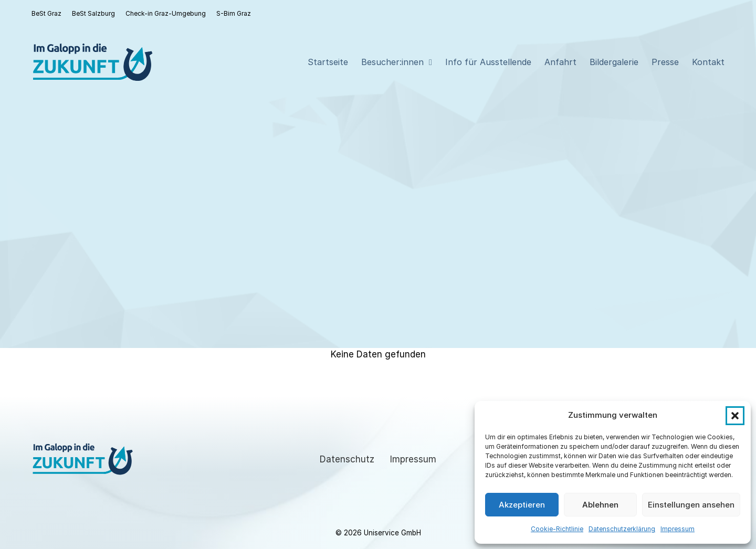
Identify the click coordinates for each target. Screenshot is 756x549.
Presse (665, 62)
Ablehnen (600, 505)
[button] (735, 416)
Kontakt (708, 62)
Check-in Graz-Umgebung (166, 13)
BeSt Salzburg (93, 13)
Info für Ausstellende (488, 62)
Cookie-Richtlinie (557, 529)
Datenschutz (347, 459)
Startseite (328, 62)
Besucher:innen (392, 62)
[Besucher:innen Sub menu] (430, 62)
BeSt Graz (46, 13)
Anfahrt (560, 62)
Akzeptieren (522, 505)
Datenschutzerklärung (622, 529)
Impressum (678, 529)
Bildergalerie (614, 62)
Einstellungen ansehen (691, 505)
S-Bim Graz (234, 13)
